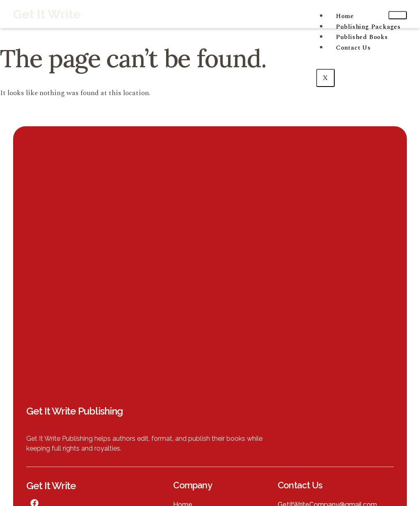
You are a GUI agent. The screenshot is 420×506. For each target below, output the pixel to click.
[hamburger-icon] (398, 15)
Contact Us (353, 48)
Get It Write (47, 14)
